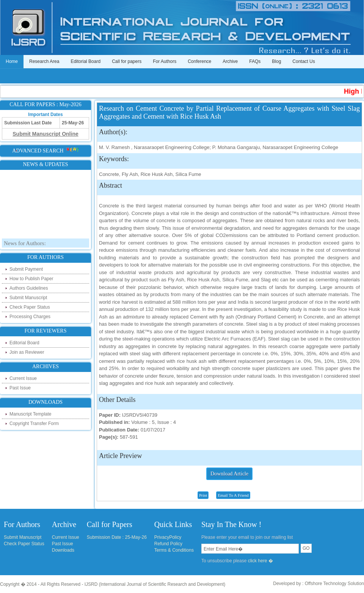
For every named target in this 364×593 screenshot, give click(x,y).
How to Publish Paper (31, 279)
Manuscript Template (31, 414)
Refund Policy (168, 544)
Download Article (229, 474)
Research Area (44, 61)
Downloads (63, 550)
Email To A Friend (233, 495)
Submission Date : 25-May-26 (117, 537)
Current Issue (23, 378)
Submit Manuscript (28, 298)
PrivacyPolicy (168, 537)
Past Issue (20, 388)
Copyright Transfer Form (34, 424)
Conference (199, 61)
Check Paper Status (30, 307)
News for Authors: (25, 245)
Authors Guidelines (29, 288)
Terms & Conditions (174, 550)
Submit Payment (26, 269)
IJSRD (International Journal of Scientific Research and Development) (155, 584)
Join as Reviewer (27, 352)
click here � (260, 561)
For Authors (165, 61)
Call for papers (127, 61)
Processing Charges (30, 317)
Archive (230, 61)
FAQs (255, 61)
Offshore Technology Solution (334, 584)
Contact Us (304, 61)
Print (203, 495)
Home (12, 61)
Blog (276, 61)
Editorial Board (86, 61)
